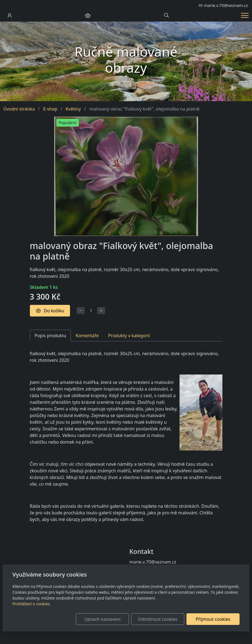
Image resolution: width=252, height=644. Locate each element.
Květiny (73, 109)
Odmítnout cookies (158, 619)
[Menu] (245, 15)
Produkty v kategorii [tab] (129, 336)
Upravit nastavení (102, 619)
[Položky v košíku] (88, 15)
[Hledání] (167, 15)
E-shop (50, 109)
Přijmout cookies (213, 619)
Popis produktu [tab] (50, 336)
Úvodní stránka (19, 109)
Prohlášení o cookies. (32, 604)
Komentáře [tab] (87, 336)
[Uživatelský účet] (10, 15)
